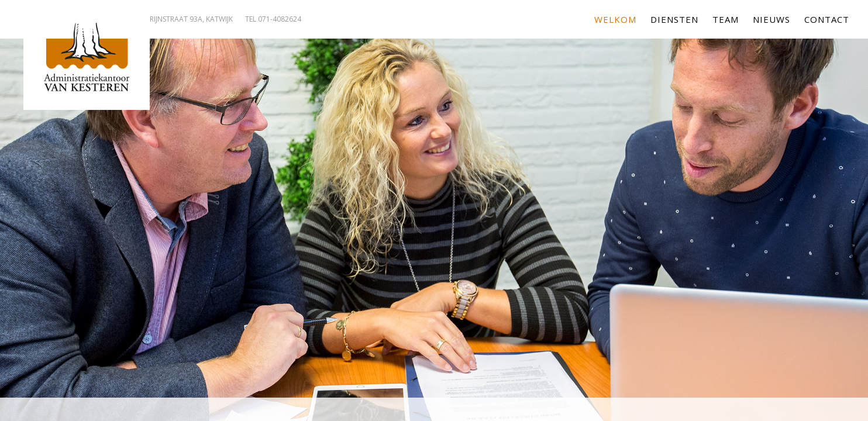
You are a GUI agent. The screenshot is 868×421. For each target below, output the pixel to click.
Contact (827, 19)
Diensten (674, 19)
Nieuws (771, 19)
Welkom (615, 19)
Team (726, 19)
